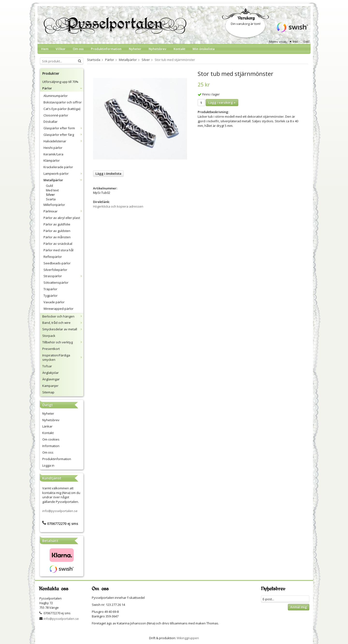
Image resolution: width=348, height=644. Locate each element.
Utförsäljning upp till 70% (60, 82)
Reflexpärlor (53, 257)
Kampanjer (50, 386)
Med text (52, 190)
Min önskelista (204, 49)
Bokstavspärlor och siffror (63, 102)
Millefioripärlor (54, 205)
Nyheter (135, 49)
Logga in (48, 465)
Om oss (78, 49)
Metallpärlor (63, 180)
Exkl (306, 42)
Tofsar (47, 366)
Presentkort (51, 349)
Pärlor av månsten (57, 237)
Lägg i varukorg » (222, 102)
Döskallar (51, 122)
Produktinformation (106, 49)
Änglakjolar (51, 373)
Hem (45, 49)
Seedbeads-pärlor (57, 263)
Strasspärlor (63, 276)
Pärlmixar (63, 211)
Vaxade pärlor (54, 302)
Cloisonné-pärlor (56, 115)
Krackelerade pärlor (58, 167)
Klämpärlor (52, 160)
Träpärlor (50, 289)
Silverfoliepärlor (55, 270)
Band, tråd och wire (63, 323)
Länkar (47, 426)
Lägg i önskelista (108, 174)
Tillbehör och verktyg (63, 342)
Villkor (61, 49)
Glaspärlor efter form (63, 128)
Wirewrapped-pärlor (58, 309)
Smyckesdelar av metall (63, 329)
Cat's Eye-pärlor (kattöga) (62, 109)
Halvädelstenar (63, 141)
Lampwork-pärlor (63, 174)
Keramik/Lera (53, 154)
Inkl (295, 42)
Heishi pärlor (53, 148)
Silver (50, 195)
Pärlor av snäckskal (58, 244)
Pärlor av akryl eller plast (62, 218)
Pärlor (63, 88)
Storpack (49, 336)
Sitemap (48, 392)
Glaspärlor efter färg (63, 135)
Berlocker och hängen (63, 316)
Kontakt (179, 49)
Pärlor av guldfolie (57, 224)
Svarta (51, 199)
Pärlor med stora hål (58, 250)
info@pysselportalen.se (60, 511)
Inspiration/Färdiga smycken (63, 358)
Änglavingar (51, 379)
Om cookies (51, 439)
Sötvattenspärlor (56, 282)
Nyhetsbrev (157, 49)
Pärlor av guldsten (57, 231)
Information (51, 446)
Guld (49, 186)
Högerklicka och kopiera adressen (118, 206)
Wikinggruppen (188, 638)
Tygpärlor (51, 296)
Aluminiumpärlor (56, 96)
